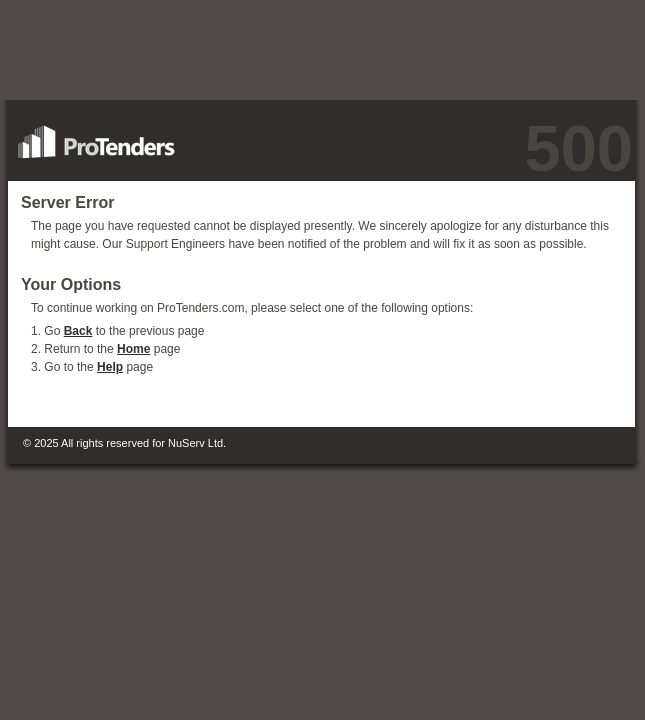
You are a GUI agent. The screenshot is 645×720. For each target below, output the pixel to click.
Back (78, 331)
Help (110, 367)
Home (133, 349)
